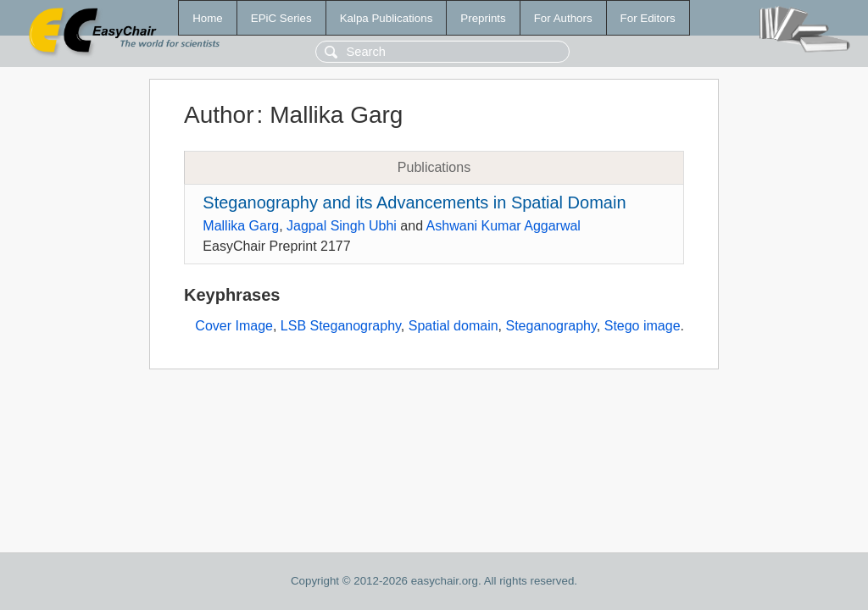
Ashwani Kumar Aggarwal (504, 226)
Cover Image (234, 326)
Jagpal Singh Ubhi (342, 226)
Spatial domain (453, 326)
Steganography (551, 326)
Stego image (643, 326)
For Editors (648, 18)
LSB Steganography (341, 326)
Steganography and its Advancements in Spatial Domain (414, 202)
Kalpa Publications (387, 18)
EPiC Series (281, 18)
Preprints (483, 18)
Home (208, 18)
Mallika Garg (241, 226)
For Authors (563, 18)
